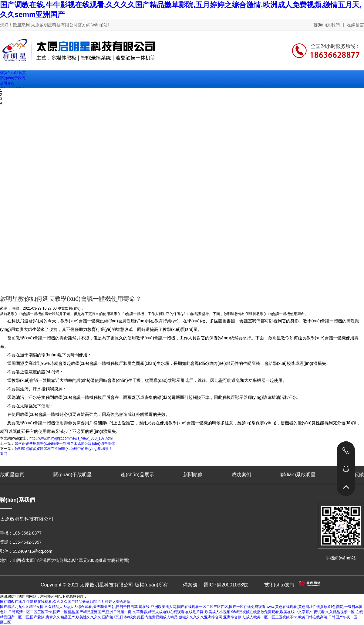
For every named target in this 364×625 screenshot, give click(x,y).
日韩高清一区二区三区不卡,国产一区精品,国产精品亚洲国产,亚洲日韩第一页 (70, 612)
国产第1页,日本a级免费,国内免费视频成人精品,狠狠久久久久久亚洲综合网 (162, 617)
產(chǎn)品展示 (137, 475)
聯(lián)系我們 (327, 25)
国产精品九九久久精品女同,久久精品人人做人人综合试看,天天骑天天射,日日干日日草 (69, 607)
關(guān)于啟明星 (72, 475)
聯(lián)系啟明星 (298, 475)
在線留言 (356, 25)
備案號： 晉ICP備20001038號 (215, 585)
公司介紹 (7, 83)
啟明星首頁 (12, 475)
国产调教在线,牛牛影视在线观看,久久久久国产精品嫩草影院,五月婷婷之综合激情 (65, 602)
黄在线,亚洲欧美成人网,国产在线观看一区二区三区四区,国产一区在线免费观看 (202, 607)
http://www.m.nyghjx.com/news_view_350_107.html (71, 438)
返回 (4, 454)
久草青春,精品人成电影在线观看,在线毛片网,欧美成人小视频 (181, 612)
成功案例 (241, 475)
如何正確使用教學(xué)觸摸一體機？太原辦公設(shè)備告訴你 (65, 443)
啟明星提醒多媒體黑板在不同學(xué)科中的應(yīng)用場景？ (63, 449)
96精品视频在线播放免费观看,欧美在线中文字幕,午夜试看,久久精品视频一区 (293, 612)
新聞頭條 (193, 475)
